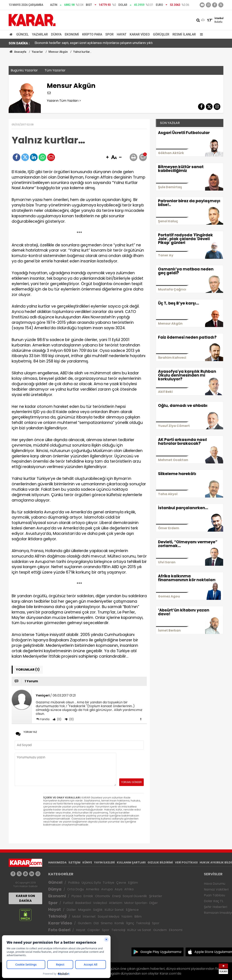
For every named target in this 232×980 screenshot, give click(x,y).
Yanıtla (45, 719)
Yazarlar (40, 34)
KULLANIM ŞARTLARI (131, 862)
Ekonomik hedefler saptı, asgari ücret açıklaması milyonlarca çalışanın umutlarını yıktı (94, 43)
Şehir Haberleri (216, 907)
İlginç (130, 923)
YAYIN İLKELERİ (104, 862)
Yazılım (127, 917)
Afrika (129, 889)
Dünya (56, 34)
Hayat (122, 34)
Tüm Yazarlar (55, 70)
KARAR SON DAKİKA (25, 898)
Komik (119, 923)
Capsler (94, 930)
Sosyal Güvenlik (135, 896)
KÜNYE (87, 862)
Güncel (23, 34)
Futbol (68, 903)
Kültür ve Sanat (139, 930)
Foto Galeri (59, 930)
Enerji (116, 896)
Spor (109, 34)
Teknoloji (57, 916)
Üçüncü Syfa (91, 883)
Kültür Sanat (114, 910)
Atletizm (116, 903)
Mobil (76, 917)
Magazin (85, 910)
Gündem (85, 923)
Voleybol (100, 903)
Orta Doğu (75, 889)
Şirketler (156, 896)
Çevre (121, 883)
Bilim (138, 917)
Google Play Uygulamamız (161, 952)
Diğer (153, 903)
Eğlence (132, 910)
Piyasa (76, 896)
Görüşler (161, 34)
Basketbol (83, 903)
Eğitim (133, 883)
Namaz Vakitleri (216, 889)
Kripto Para (92, 34)
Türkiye (108, 883)
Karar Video (140, 34)
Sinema (107, 923)
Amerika (92, 889)
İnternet (89, 917)
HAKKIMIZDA (57, 862)
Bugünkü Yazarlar (24, 70)
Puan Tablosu (214, 895)
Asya (118, 889)
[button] (107, 157)
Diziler (71, 910)
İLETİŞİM (74, 862)
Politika (74, 883)
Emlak (88, 896)
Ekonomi (72, 34)
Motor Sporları (136, 903)
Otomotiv (103, 896)
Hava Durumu (215, 884)
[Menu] (200, 34)
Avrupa (107, 889)
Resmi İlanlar (184, 34)
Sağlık (98, 910)
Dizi (96, 923)
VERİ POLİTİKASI (186, 862)
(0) (59, 719)
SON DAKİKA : (19, 43)
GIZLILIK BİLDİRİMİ (160, 862)
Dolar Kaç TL (214, 901)
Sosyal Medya (108, 917)
